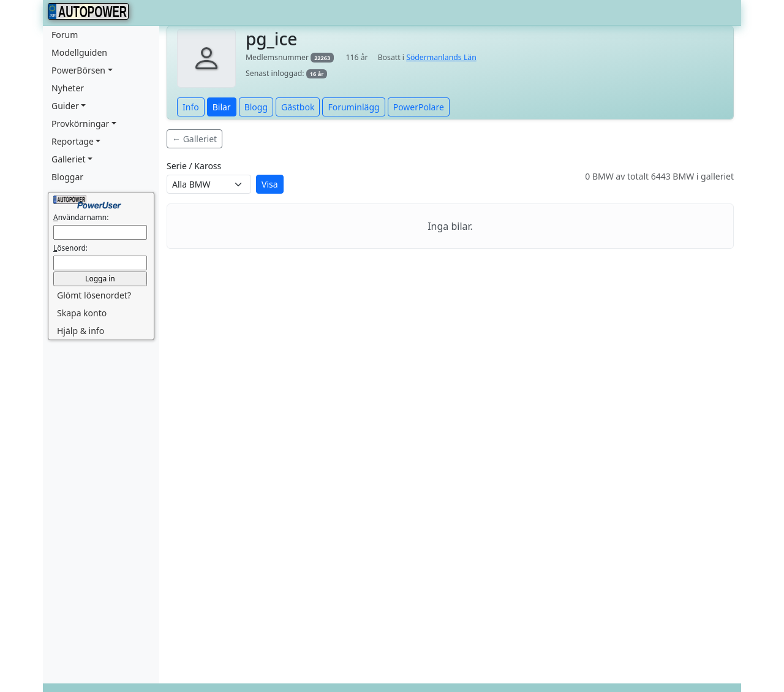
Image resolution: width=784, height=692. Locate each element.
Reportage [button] (73, 141)
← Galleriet (194, 139)
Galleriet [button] (69, 159)
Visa (270, 184)
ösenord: (70, 248)
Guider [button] (65, 106)
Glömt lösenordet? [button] (94, 295)
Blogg (256, 107)
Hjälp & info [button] (81, 331)
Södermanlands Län (441, 57)
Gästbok (298, 107)
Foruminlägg (353, 107)
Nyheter (68, 88)
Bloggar (67, 177)
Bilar (222, 107)
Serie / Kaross (194, 166)
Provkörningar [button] (80, 124)
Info (191, 107)
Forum (65, 35)
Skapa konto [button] (82, 313)
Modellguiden (79, 52)
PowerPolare (419, 107)
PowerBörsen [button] (78, 70)
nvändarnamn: (81, 217)
